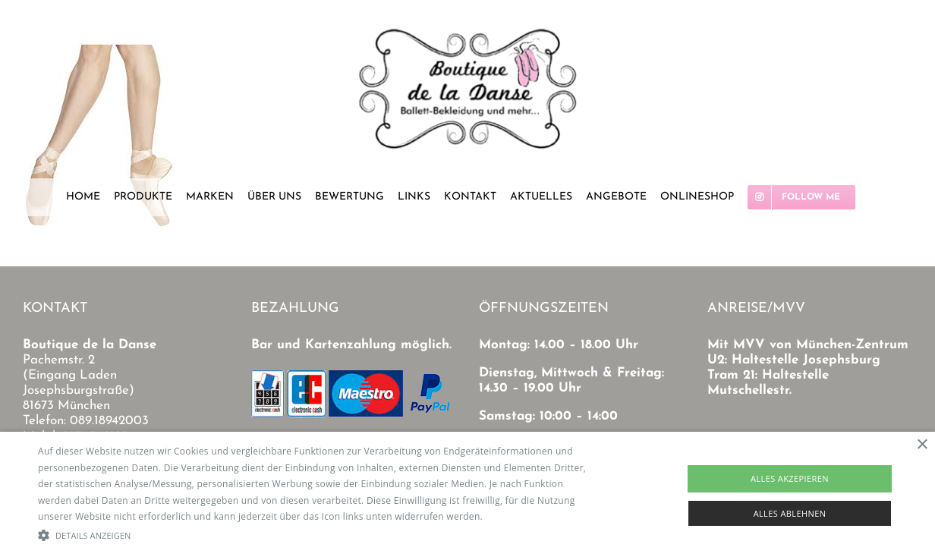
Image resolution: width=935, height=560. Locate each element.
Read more (509, 516)
